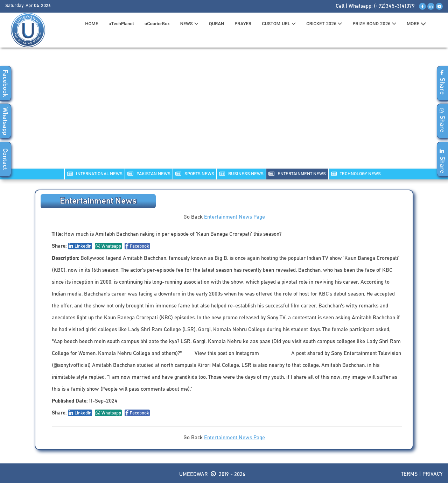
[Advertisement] (224, 112)
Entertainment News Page (234, 217)
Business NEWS (241, 174)
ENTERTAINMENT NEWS (297, 174)
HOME (92, 24)
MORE (416, 24)
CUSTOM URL (279, 24)
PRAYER (243, 24)
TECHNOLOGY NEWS (356, 174)
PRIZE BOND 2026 (374, 24)
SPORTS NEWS (195, 174)
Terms (409, 474)
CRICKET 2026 (324, 24)
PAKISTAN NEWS (149, 174)
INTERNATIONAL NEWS (95, 174)
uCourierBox (157, 24)
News (189, 24)
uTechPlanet (121, 24)
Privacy (433, 474)
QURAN (217, 24)
